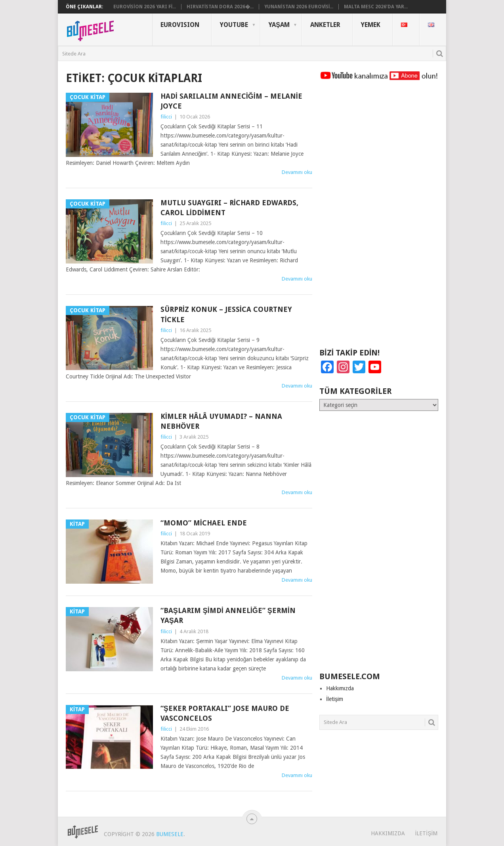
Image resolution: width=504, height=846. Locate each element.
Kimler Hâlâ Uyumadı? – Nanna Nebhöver (221, 421)
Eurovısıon (180, 25)
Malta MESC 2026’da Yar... (376, 7)
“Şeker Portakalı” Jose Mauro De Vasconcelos (225, 713)
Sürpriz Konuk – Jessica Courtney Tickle (226, 314)
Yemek (371, 25)
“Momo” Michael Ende (204, 523)
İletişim (335, 699)
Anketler (325, 25)
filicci (166, 117)
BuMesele (170, 834)
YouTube (234, 25)
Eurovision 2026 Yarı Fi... (145, 7)
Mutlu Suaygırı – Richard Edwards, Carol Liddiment (229, 208)
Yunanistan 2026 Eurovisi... (299, 7)
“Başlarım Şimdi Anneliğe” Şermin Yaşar (228, 615)
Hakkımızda (340, 688)
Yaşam (279, 25)
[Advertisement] (379, 218)
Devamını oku (297, 172)
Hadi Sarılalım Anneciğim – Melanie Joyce (231, 101)
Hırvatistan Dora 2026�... (220, 7)
